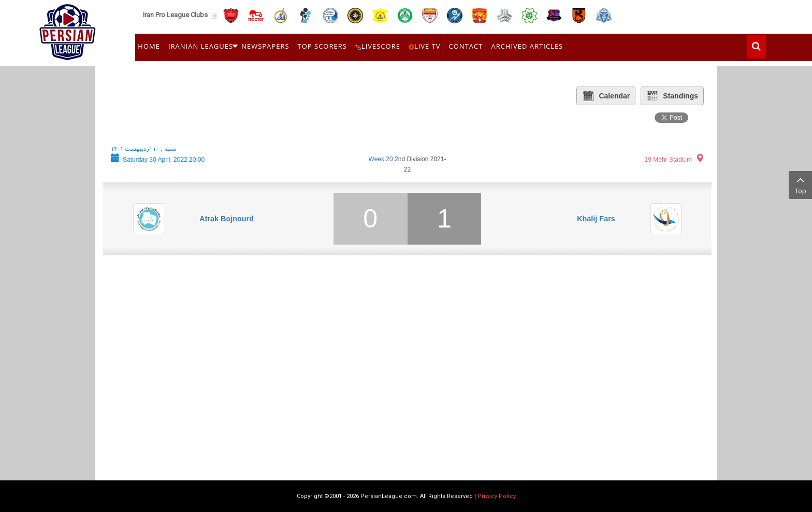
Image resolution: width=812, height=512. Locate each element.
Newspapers (265, 46)
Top (800, 184)
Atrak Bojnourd (227, 219)
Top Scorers (322, 46)
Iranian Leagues (201, 46)
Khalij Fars (596, 219)
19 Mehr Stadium (668, 160)
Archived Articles (527, 46)
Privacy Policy (497, 496)
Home (149, 46)
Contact (466, 46)
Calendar (606, 96)
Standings (672, 96)
